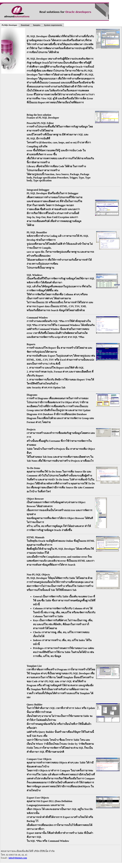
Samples (37, 25)
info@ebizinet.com (18, 858)
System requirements (53, 25)
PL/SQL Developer (9, 25)
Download (25, 25)
